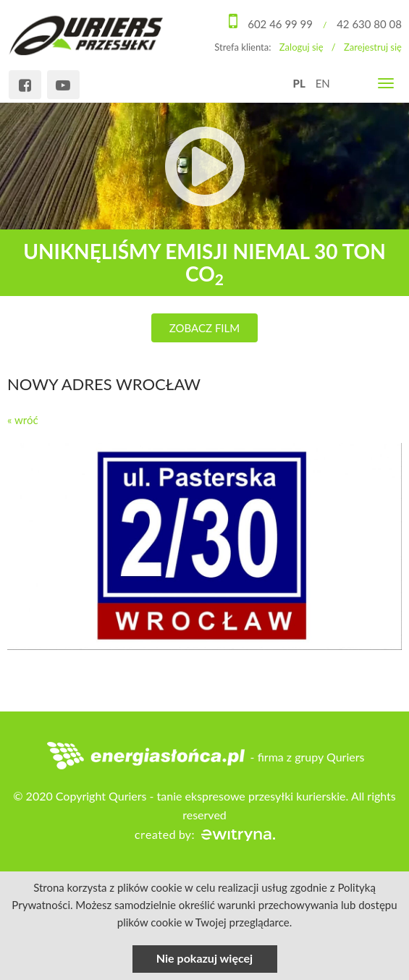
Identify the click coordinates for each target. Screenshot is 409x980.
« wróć (23, 420)
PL (299, 83)
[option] (204, 222)
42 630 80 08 (369, 24)
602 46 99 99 (280, 24)
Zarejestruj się (373, 47)
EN (323, 83)
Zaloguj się (302, 47)
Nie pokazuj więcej (204, 958)
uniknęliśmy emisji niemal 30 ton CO (204, 262)
